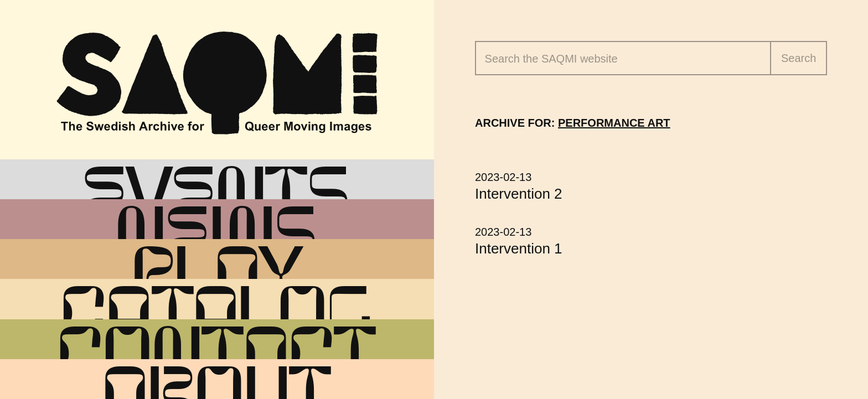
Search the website (551, 59)
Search (799, 58)
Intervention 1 (519, 248)
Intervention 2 (519, 194)
